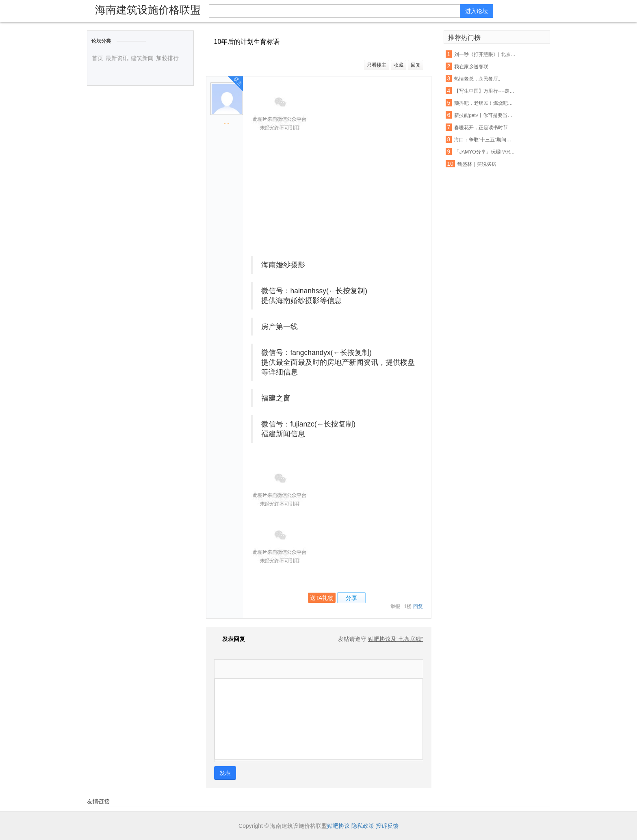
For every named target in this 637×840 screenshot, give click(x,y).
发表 (225, 773)
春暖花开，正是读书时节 (481, 128)
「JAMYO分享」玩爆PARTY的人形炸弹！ (485, 152)
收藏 (399, 65)
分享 (351, 598)
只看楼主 (377, 65)
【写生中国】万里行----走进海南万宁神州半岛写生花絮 (485, 91)
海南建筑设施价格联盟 (148, 10)
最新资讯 (117, 58)
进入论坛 (477, 11)
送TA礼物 (322, 598)
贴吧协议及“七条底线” (395, 639)
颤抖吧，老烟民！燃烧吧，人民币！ (485, 103)
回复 (416, 65)
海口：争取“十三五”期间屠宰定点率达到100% (485, 140)
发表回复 (230, 639)
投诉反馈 (387, 826)
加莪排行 (167, 58)
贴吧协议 (338, 826)
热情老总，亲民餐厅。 (479, 79)
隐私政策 (363, 826)
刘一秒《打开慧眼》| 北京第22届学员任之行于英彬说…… (485, 54)
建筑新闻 (142, 58)
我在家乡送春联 (471, 67)
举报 (395, 606)
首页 (97, 58)
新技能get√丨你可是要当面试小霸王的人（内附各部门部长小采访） (485, 115)
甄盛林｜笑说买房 (477, 164)
